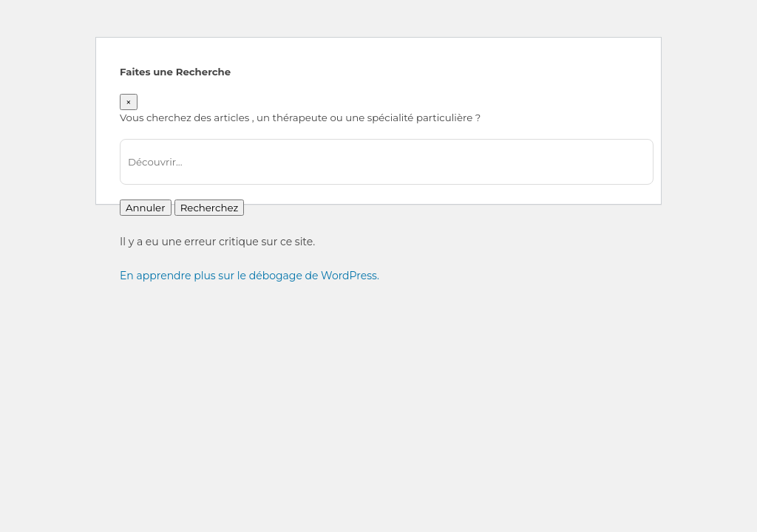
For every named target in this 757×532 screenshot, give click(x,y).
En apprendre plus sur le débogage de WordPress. (249, 276)
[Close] (129, 102)
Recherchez (210, 208)
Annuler (146, 208)
